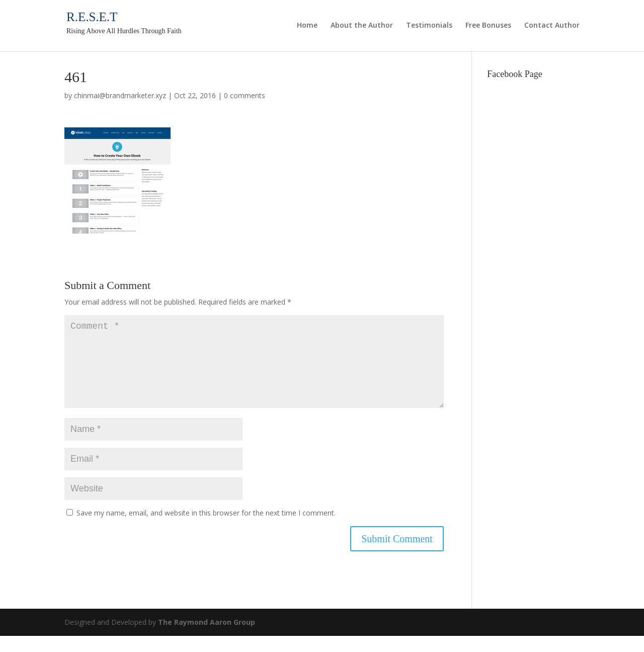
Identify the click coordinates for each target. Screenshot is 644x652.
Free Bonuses (488, 26)
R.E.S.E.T (92, 17)
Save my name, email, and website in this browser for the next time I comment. (206, 529)
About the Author (362, 26)
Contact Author (552, 26)
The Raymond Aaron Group (207, 638)
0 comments (245, 95)
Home (307, 26)
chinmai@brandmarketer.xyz (120, 95)
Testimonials (429, 26)
